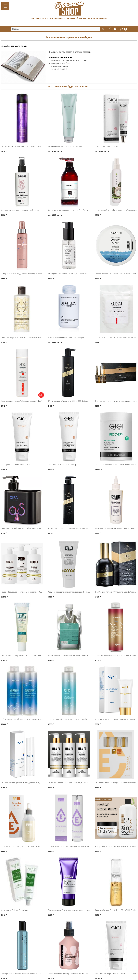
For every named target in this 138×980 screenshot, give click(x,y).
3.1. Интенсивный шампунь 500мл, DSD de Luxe (68, 401)
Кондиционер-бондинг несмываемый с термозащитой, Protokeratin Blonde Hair (35, 210)
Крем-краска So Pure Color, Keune (15, 910)
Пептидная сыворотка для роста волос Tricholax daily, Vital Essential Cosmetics (34, 846)
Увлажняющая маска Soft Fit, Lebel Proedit (66, 146)
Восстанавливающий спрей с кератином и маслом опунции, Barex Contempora (82, 974)
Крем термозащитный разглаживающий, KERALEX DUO (71, 592)
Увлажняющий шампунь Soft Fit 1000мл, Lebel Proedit (71, 655)
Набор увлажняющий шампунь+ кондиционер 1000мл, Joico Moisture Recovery (34, 719)
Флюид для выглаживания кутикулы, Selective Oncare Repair (73, 274)
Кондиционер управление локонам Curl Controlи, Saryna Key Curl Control (79, 210)
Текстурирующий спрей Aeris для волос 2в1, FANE (22, 974)
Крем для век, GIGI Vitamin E (106, 146)
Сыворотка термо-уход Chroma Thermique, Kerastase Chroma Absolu (30, 274)
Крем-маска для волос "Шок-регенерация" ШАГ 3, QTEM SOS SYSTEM (30, 401)
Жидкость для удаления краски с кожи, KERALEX (115, 528)
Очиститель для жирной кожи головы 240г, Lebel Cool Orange (27, 655)
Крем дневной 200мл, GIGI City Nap (16, 465)
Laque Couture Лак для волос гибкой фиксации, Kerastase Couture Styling (32, 146)
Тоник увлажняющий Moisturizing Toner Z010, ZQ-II (22, 783)
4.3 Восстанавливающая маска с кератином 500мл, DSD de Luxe (75, 528)
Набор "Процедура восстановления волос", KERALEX (23, 592)
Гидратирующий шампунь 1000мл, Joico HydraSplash (70, 719)
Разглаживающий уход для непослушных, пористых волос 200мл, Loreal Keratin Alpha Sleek (87, 910)
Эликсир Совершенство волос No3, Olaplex (66, 337)
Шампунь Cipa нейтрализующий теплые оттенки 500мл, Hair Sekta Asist (31, 528)
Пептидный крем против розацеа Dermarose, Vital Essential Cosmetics (77, 846)
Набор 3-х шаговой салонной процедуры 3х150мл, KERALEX (73, 783)
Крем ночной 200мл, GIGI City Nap (62, 465)
